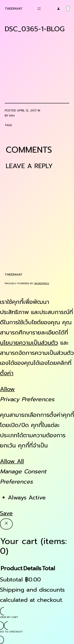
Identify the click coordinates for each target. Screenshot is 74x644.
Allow (7, 389)
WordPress (42, 283)
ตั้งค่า (7, 373)
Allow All (12, 461)
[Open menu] (39, 9)
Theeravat (14, 9)
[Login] (58, 9)
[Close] (6, 524)
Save (6, 513)
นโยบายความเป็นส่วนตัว (29, 343)
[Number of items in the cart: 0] (68, 9)
